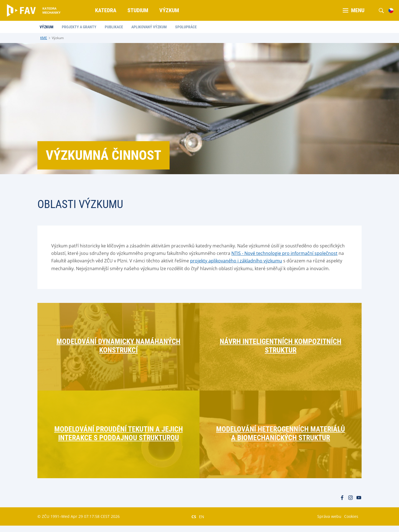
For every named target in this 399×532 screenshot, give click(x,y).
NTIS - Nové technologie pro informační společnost (284, 253)
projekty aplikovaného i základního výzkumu (236, 261)
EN (202, 523)
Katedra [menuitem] (106, 10)
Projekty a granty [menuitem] (81, 27)
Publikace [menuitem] (116, 27)
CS (194, 523)
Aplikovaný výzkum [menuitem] (151, 27)
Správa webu (329, 523)
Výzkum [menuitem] (169, 10)
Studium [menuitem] (138, 10)
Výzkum (58, 38)
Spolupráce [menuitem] (188, 27)
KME (44, 38)
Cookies (351, 523)
